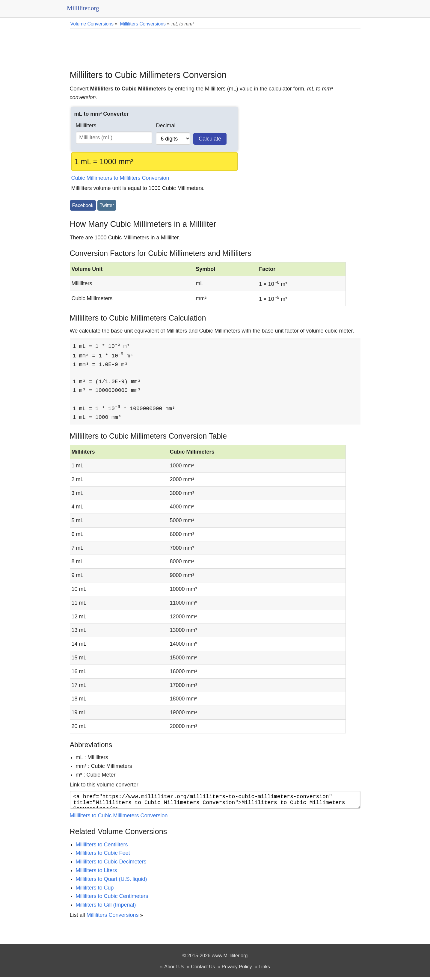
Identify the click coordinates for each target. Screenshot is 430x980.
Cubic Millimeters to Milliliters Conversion (120, 178)
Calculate (210, 139)
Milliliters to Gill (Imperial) (106, 908)
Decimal (166, 126)
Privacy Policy (237, 970)
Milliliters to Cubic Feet (103, 856)
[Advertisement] (215, 45)
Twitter (107, 205)
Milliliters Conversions (113, 918)
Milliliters (86, 126)
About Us (174, 970)
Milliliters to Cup (95, 891)
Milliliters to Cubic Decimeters (111, 865)
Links (264, 970)
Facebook (83, 205)
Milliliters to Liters (96, 874)
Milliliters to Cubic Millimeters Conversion (119, 819)
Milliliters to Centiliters (102, 848)
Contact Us (203, 970)
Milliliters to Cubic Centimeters (112, 899)
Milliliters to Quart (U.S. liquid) (111, 882)
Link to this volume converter (104, 786)
